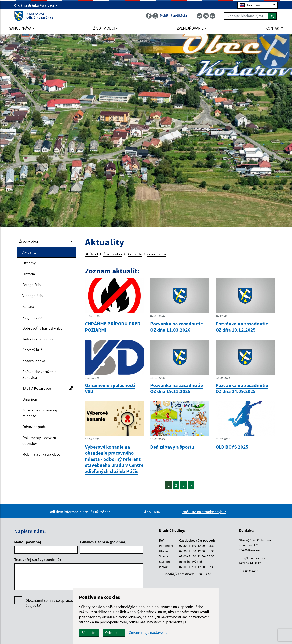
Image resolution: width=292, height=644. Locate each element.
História (29, 274)
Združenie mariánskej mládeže (40, 413)
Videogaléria (33, 296)
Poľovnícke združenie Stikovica (39, 375)
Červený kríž (32, 350)
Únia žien (30, 399)
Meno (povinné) (28, 542)
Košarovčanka (34, 361)
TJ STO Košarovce (47, 388)
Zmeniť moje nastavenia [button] (148, 633)
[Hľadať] (273, 16)
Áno (148, 512)
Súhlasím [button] (89, 633)
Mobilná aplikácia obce (41, 454)
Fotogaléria (32, 285)
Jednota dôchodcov (38, 339)
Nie (158, 512)
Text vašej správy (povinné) (38, 559)
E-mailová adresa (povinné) (103, 542)
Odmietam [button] (114, 633)
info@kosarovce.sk (252, 558)
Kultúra (28, 306)
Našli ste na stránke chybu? (204, 512)
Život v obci (29, 241)
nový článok (157, 254)
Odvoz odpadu (34, 427)
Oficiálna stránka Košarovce (36, 5)
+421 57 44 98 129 (251, 563)
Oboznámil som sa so (62, 603)
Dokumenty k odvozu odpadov (39, 441)
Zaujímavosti (33, 317)
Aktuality (29, 252)
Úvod (91, 254)
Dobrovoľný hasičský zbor (43, 328)
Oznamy (29, 263)
